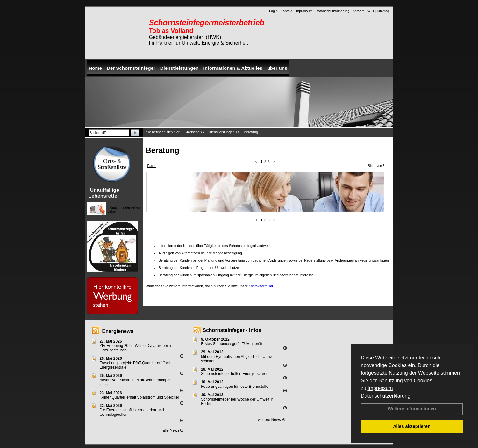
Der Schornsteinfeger (131, 68)
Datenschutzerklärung (386, 396)
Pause (152, 166)
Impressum (380, 388)
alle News (173, 430)
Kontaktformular (261, 225)
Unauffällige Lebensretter (104, 193)
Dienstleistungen (179, 68)
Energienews (118, 331)
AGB (370, 11)
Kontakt (286, 11)
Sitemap (383, 11)
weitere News (271, 420)
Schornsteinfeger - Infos (232, 330)
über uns (277, 68)
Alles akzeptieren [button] (412, 426)
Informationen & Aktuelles (233, 68)
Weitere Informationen (412, 409)
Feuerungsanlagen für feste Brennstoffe (235, 387)
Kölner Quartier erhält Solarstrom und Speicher (139, 397)
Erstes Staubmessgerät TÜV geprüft (232, 344)
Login (273, 11)
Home (96, 68)
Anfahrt (358, 11)
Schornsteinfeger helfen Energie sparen (235, 374)
